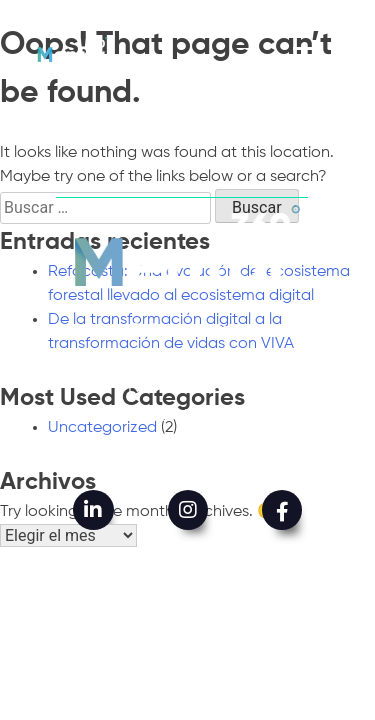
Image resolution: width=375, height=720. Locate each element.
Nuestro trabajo (188, 387)
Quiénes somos (188, 330)
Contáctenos (187, 445)
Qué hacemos (188, 359)
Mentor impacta (188, 416)
